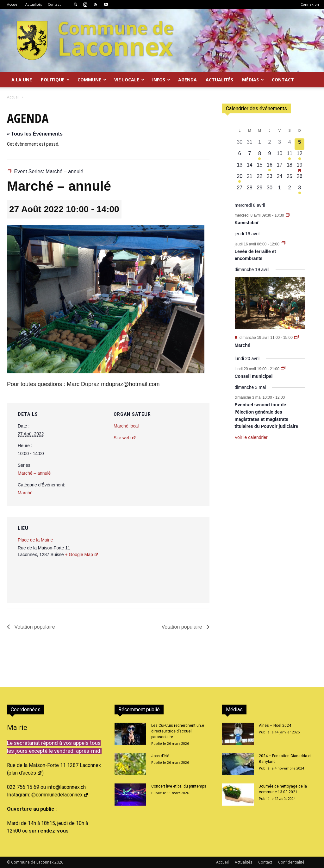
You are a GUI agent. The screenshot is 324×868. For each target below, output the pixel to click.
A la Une (22, 80)
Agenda (187, 80)
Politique (55, 80)
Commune (92, 80)
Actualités (34, 4)
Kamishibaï (247, 223)
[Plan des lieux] (171, 560)
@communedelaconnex (60, 795)
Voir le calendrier (251, 437)
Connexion (310, 4)
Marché (25, 493)
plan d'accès (25, 773)
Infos (161, 80)
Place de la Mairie (35, 540)
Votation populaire (34, 627)
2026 (59, 862)
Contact (54, 4)
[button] (76, 4)
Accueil (13, 4)
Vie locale (129, 80)
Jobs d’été (160, 756)
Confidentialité (291, 862)
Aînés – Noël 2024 (275, 725)
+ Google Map (81, 554)
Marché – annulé (34, 473)
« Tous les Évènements (35, 134)
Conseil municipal (254, 376)
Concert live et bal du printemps (179, 786)
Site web (125, 438)
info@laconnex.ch (66, 787)
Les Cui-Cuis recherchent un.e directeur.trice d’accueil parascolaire (178, 731)
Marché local (126, 426)
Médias (253, 80)
